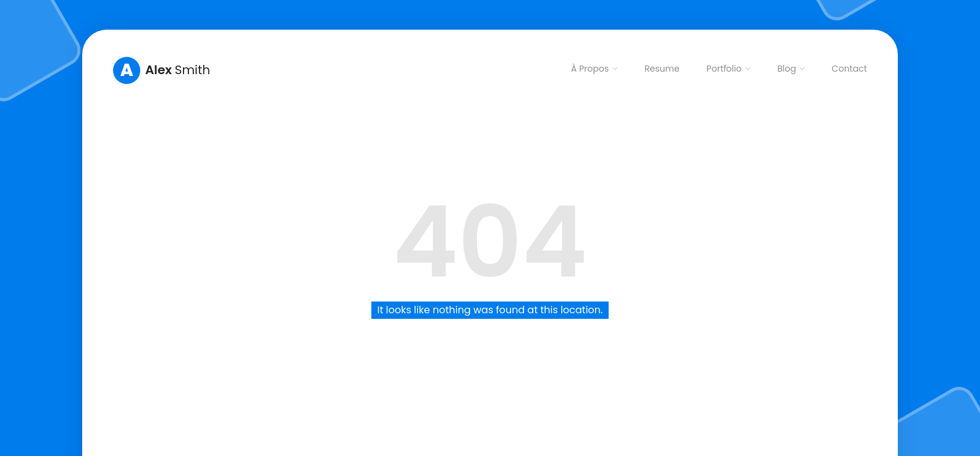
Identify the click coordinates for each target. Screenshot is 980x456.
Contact (849, 69)
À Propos (590, 69)
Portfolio (724, 69)
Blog (787, 69)
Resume (662, 69)
